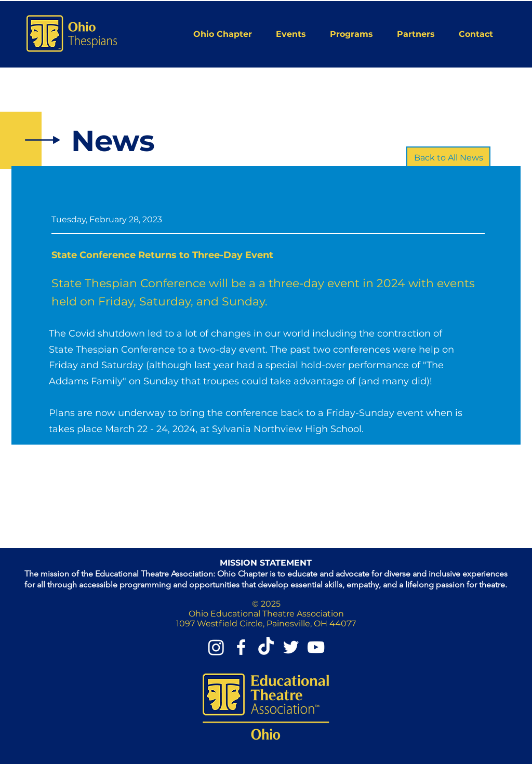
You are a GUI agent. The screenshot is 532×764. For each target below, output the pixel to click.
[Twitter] (291, 647)
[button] (227, 34)
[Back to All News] (448, 158)
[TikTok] (266, 647)
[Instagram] (216, 647)
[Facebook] (241, 647)
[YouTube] (316, 647)
